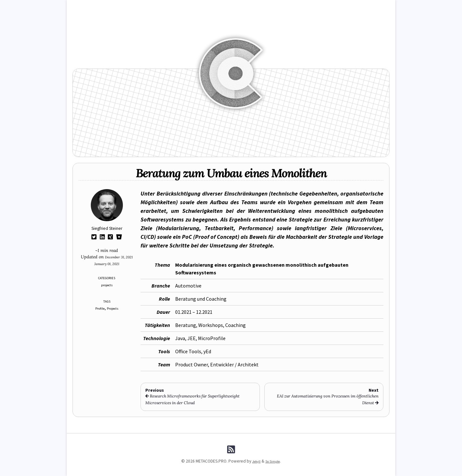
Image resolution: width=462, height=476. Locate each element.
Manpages (220, 7)
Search (313, 7)
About (334, 7)
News (145, 7)
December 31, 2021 (120, 257)
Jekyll (254, 461)
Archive (244, 7)
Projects (114, 308)
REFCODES (167, 7)
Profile (98, 308)
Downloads (287, 7)
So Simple (274, 461)
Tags (264, 7)
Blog (127, 7)
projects (107, 285)
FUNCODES (193, 7)
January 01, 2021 (107, 263)
